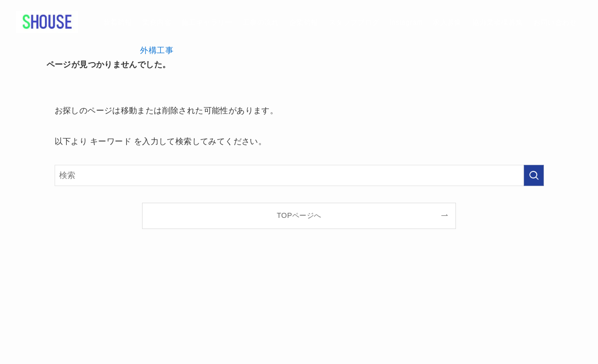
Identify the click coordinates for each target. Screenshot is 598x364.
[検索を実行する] (534, 175)
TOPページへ (299, 215)
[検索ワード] (299, 175)
